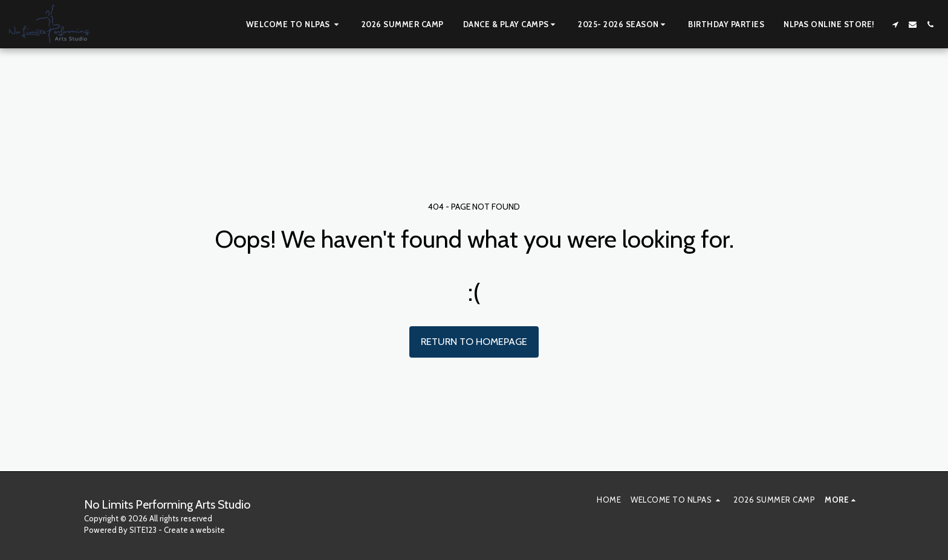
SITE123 (143, 530)
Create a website (194, 530)
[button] (294, 24)
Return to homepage (474, 341)
